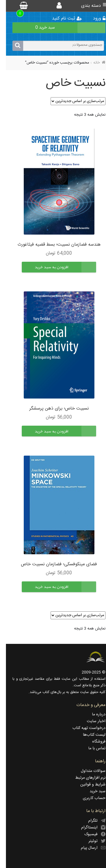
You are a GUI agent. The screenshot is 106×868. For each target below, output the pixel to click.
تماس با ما (91, 748)
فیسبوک (89, 834)
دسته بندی (85, 6)
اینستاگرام (87, 828)
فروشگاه (93, 742)
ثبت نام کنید (61, 19)
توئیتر (91, 841)
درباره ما (93, 715)
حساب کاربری (88, 798)
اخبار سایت (90, 721)
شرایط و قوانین (87, 785)
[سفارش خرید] (72, 101)
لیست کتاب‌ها (88, 735)
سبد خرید (92, 791)
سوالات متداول (87, 771)
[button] (46, 271)
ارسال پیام (87, 848)
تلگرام (91, 821)
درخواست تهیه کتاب (83, 728)
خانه (91, 63)
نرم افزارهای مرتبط (84, 778)
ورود (93, 19)
